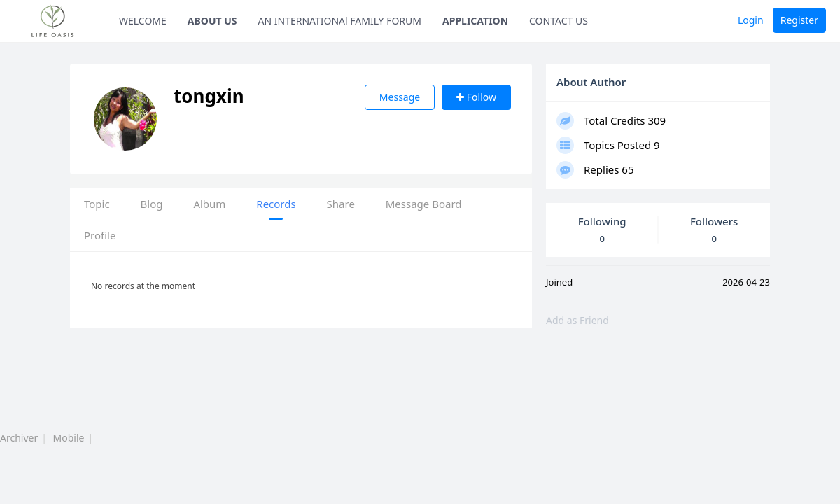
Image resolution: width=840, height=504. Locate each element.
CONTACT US (559, 21)
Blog (152, 204)
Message (400, 97)
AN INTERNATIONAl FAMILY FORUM (340, 21)
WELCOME (143, 21)
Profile (100, 235)
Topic (97, 204)
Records (276, 204)
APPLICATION (475, 21)
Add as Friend (577, 320)
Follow (476, 97)
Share (341, 204)
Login (751, 20)
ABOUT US (212, 21)
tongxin (221, 96)
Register (799, 20)
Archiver (19, 438)
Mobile (69, 438)
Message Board (424, 204)
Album (209, 204)
